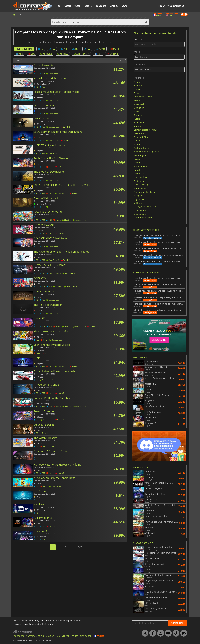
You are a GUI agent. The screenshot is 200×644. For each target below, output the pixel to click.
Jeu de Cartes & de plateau (147, 152)
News (124, 6)
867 (80, 547)
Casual (137, 93)
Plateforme (139, 122)
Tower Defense (141, 177)
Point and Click (141, 137)
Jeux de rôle (139, 104)
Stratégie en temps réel (145, 207)
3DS (32, 54)
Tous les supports (24, 49)
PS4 (64, 49)
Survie (137, 141)
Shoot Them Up (141, 185)
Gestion (137, 100)
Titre (18, 60)
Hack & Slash (140, 133)
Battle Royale (140, 155)
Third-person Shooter (144, 218)
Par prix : (159, 55)
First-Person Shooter (143, 97)
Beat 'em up (139, 181)
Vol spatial (139, 196)
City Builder (139, 199)
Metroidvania (140, 188)
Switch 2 (112, 54)
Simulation (139, 108)
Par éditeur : (159, 68)
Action (137, 82)
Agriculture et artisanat (145, 192)
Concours (101, 6)
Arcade (137, 144)
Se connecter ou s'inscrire (171, 6)
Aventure (138, 86)
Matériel (114, 6)
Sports (137, 111)
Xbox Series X (81, 54)
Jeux (58, 6)
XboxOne (46, 54)
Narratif (138, 170)
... (72, 547)
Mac (98, 54)
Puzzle (137, 119)
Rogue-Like (139, 174)
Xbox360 (63, 54)
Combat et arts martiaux (145, 130)
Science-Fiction (141, 166)
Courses (138, 89)
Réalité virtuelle (141, 148)
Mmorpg (138, 126)
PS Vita (100, 49)
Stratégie (138, 115)
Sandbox (138, 163)
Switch (115, 49)
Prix (123, 60)
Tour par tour (140, 210)
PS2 (87, 49)
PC (41, 49)
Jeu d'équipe (140, 214)
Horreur (138, 159)
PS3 (75, 49)
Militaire (138, 203)
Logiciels (88, 6)
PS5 (52, 49)
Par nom (159, 42)
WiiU (19, 54)
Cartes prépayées (72, 6)
